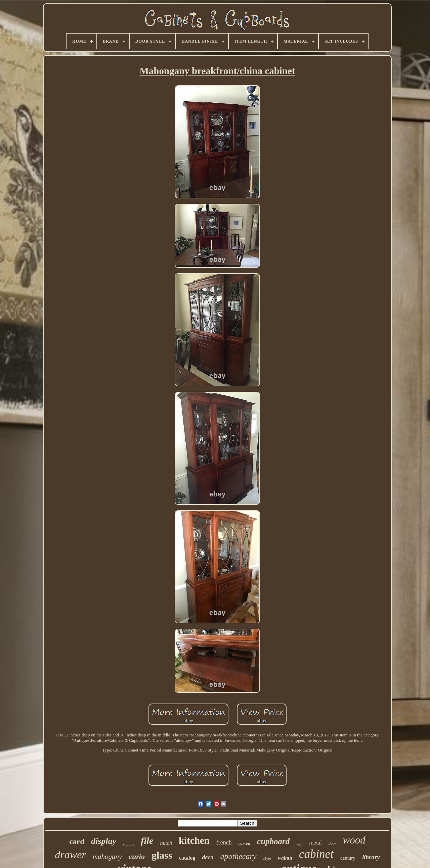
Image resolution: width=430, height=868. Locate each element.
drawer (70, 855)
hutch (166, 843)
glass (162, 855)
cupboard (273, 841)
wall (299, 844)
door (332, 843)
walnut (285, 858)
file (147, 841)
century (348, 858)
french (224, 842)
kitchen (194, 840)
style (267, 858)
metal (315, 843)
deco (208, 857)
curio (137, 856)
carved (244, 843)
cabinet (316, 854)
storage (128, 844)
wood (354, 840)
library (371, 857)
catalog (187, 858)
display (104, 841)
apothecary (239, 856)
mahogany (107, 857)
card (77, 842)
